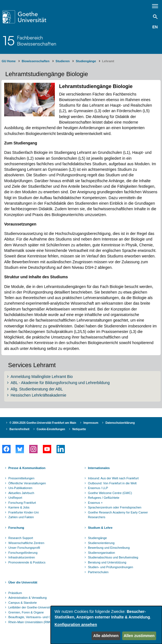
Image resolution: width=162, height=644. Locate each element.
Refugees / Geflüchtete (104, 498)
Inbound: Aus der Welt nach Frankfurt (113, 478)
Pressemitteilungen (21, 478)
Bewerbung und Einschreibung (109, 548)
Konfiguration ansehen (76, 625)
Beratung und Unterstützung (107, 562)
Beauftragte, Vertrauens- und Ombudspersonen (41, 617)
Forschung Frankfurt (22, 503)
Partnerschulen (98, 572)
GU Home (9, 61)
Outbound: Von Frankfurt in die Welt (112, 483)
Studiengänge (86, 61)
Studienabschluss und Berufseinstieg (113, 557)
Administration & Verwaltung (28, 598)
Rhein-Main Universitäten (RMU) (30, 622)
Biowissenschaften (36, 61)
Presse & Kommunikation (27, 468)
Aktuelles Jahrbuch (21, 493)
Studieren (63, 61)
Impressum (91, 423)
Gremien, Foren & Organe (26, 612)
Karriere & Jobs (19, 507)
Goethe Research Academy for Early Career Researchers (118, 515)
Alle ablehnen (106, 636)
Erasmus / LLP (98, 488)
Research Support (21, 538)
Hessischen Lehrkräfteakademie (38, 395)
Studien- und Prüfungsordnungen (111, 567)
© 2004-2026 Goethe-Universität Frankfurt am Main (43, 423)
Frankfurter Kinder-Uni (24, 512)
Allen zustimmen (139, 636)
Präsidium (15, 593)
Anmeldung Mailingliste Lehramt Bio (42, 377)
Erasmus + (95, 503)
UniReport (15, 498)
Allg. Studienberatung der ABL (37, 389)
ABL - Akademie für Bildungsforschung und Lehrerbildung (60, 383)
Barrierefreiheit (19, 429)
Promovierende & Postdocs (27, 562)
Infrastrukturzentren (22, 557)
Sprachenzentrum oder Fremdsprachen (115, 507)
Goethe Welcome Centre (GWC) (110, 493)
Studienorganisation (101, 553)
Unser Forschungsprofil (24, 548)
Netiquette (79, 429)
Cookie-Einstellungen (51, 429)
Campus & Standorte (23, 603)
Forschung (16, 528)
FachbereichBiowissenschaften (37, 41)
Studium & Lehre (100, 528)
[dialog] (106, 625)
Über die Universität (23, 582)
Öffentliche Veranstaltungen (27, 483)
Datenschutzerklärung (120, 423)
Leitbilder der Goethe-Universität (30, 607)
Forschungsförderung (23, 553)
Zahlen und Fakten (21, 517)
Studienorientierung (101, 543)
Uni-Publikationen (20, 488)
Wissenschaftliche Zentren (26, 543)
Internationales (99, 468)
